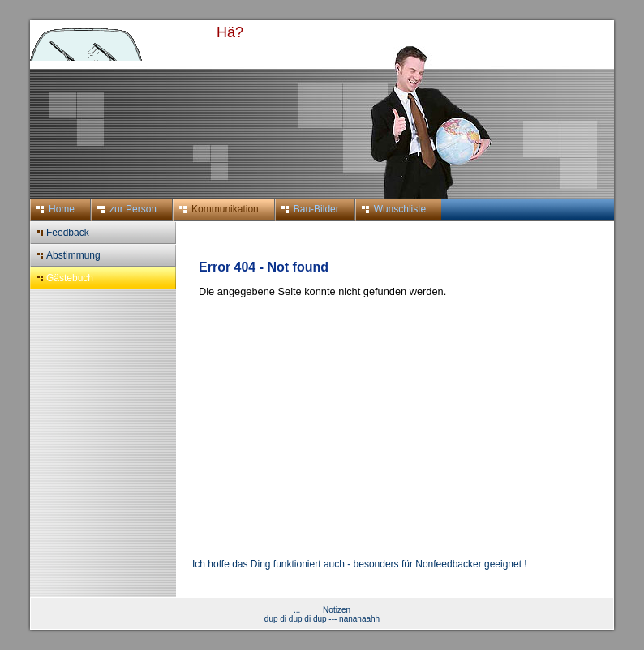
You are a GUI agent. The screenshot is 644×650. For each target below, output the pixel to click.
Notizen (337, 610)
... (297, 610)
